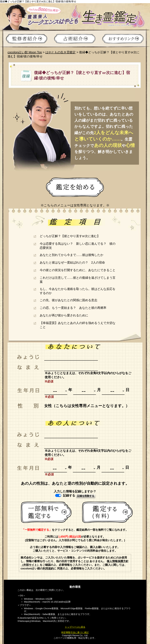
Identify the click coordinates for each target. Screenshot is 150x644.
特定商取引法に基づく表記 (75, 632)
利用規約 (48, 569)
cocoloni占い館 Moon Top (25, 52)
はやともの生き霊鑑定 (60, 52)
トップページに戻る (75, 627)
